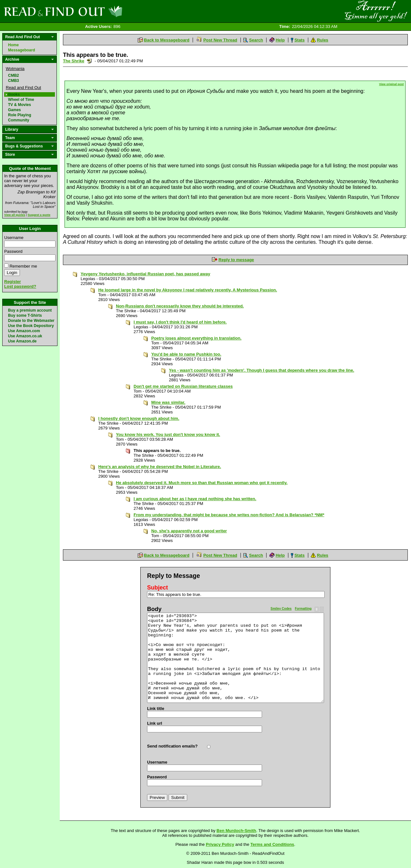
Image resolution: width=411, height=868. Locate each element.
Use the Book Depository (31, 326)
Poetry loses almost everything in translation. (196, 338)
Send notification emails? (172, 746)
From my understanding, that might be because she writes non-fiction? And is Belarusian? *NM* (229, 515)
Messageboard (22, 50)
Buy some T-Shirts (25, 315)
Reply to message (236, 260)
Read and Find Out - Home (97, 11)
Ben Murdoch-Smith (236, 831)
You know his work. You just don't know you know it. (168, 434)
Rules (323, 40)
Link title (156, 709)
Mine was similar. (168, 402)
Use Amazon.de (22, 341)
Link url (155, 723)
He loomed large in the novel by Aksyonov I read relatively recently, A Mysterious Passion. (188, 290)
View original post (392, 84)
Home (13, 45)
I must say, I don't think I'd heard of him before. (180, 322)
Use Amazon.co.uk (25, 336)
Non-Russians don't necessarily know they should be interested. (180, 306)
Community (19, 120)
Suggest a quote (39, 215)
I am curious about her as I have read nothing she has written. (195, 499)
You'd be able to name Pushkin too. (186, 354)
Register (13, 282)
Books (14, 94)
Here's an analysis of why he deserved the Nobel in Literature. (160, 467)
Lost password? (20, 286)
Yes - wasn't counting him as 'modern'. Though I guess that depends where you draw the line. (262, 370)
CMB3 (13, 81)
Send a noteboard (89, 61)
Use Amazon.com (24, 331)
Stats (300, 40)
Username (14, 238)
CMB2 (13, 75)
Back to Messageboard (167, 40)
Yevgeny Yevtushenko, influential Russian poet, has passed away (145, 274)
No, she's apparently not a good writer (189, 531)
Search (256, 40)
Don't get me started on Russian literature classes (183, 386)
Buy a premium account (30, 310)
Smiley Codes (281, 609)
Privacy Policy (220, 844)
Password (13, 251)
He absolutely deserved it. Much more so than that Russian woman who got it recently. (202, 483)
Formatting (303, 609)
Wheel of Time (21, 100)
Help (280, 40)
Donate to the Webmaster (31, 321)
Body (154, 609)
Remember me (23, 266)
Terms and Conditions (272, 844)
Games (14, 110)
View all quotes (15, 215)
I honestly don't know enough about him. (139, 418)
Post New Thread (220, 40)
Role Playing (20, 115)
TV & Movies (19, 105)
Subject (157, 588)
